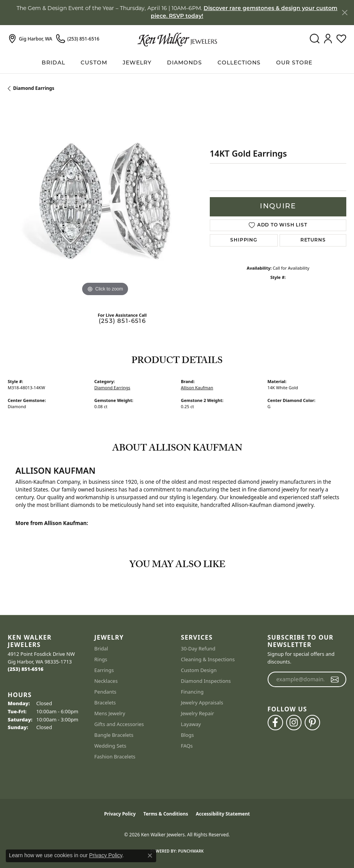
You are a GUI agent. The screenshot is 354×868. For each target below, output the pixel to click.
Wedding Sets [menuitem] (110, 746)
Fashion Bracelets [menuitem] (115, 757)
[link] (30, 39)
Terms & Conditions (166, 814)
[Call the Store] (26, 669)
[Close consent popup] (150, 856)
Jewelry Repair (197, 713)
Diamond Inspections (206, 681)
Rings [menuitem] (101, 659)
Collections (239, 63)
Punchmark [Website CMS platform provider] (191, 851)
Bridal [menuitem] (101, 648)
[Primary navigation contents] (177, 63)
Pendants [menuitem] (105, 692)
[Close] (345, 13)
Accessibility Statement (223, 814)
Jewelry (137, 63)
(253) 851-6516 (122, 322)
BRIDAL (53, 63)
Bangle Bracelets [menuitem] (114, 735)
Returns (313, 240)
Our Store (294, 63)
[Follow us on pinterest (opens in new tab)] (312, 723)
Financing (192, 692)
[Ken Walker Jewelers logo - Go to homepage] (177, 39)
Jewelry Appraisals (202, 703)
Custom (94, 63)
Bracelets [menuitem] (105, 703)
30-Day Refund (198, 648)
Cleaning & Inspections (208, 659)
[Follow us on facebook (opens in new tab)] (275, 723)
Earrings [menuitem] (104, 670)
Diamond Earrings (34, 88)
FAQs (187, 746)
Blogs (187, 735)
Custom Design (199, 670)
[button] (314, 39)
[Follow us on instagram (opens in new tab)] (294, 723)
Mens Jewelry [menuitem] (110, 713)
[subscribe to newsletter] (335, 679)
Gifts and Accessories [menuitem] (119, 724)
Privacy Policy (120, 814)
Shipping (244, 240)
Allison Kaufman (197, 388)
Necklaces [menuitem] (106, 681)
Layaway (191, 724)
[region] (105, 201)
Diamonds (185, 63)
